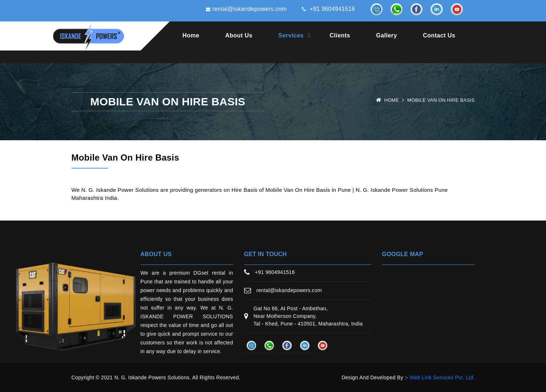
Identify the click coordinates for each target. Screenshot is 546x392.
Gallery (387, 35)
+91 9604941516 (328, 9)
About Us (239, 35)
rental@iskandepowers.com (246, 9)
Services (291, 35)
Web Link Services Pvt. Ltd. (442, 377)
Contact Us (439, 35)
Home (191, 35)
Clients (340, 35)
